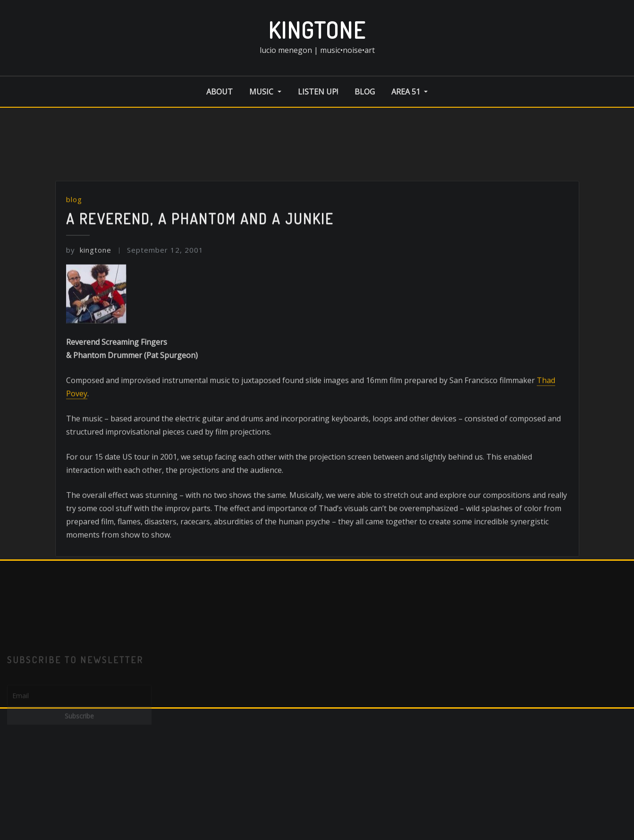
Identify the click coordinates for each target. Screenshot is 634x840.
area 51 (410, 92)
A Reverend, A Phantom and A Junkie (200, 271)
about (220, 92)
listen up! (318, 92)
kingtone (317, 30)
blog (365, 92)
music (265, 92)
